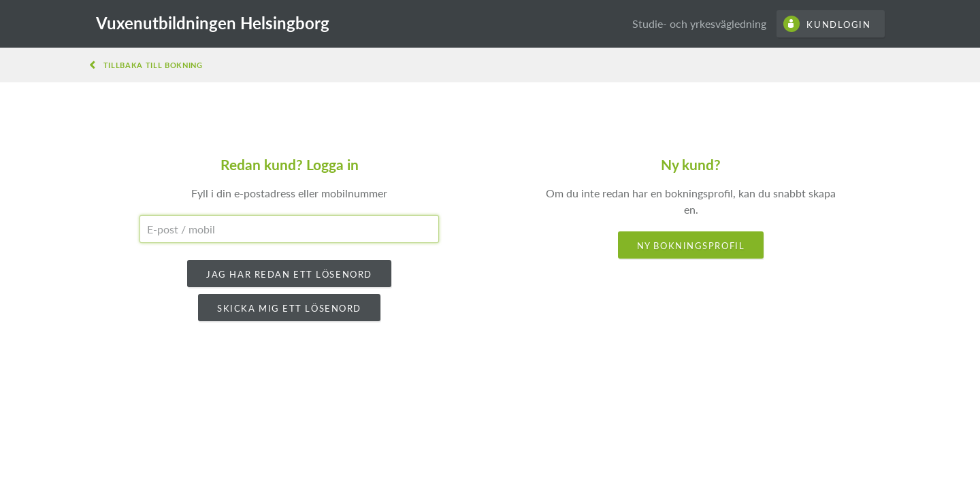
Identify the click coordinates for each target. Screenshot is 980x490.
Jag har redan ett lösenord (289, 274)
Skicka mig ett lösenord (289, 308)
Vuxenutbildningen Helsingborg (213, 23)
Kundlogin (838, 24)
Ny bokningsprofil (691, 246)
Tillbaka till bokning (153, 65)
